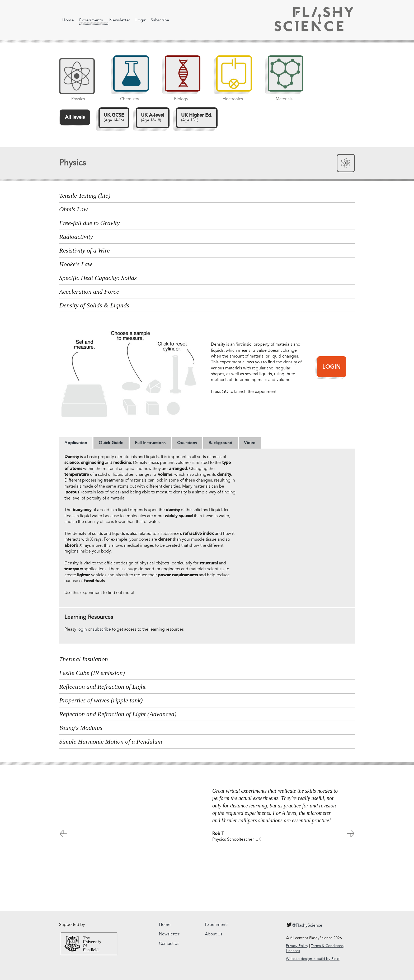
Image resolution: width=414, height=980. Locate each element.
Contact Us (169, 944)
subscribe (102, 629)
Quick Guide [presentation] (111, 443)
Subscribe (156, 20)
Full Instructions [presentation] (150, 443)
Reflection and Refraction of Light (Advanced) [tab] (118, 714)
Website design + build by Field (313, 959)
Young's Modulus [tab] (81, 728)
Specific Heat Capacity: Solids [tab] (98, 278)
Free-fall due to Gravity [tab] (89, 223)
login (82, 629)
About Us (214, 934)
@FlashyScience (304, 925)
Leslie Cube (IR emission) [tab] (92, 673)
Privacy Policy (297, 946)
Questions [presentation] (187, 443)
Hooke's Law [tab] (76, 264)
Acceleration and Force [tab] (89, 292)
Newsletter (116, 20)
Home (68, 20)
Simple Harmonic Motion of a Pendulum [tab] (111, 741)
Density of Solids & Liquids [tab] (94, 305)
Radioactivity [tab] (76, 237)
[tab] (76, 443)
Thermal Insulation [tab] (84, 659)
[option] (207, 812)
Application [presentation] (76, 443)
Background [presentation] (220, 443)
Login (137, 20)
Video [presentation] (250, 443)
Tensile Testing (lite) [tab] (85, 196)
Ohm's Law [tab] (74, 209)
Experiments (90, 21)
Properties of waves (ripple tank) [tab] (101, 700)
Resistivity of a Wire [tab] (84, 250)
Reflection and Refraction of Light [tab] (102, 687)
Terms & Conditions (327, 946)
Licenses (293, 951)
